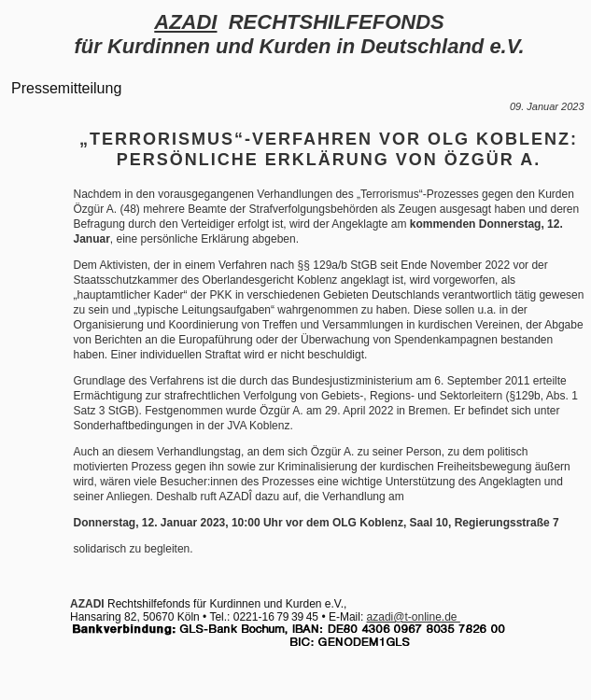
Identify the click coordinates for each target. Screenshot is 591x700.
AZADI (185, 22)
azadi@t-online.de (414, 617)
